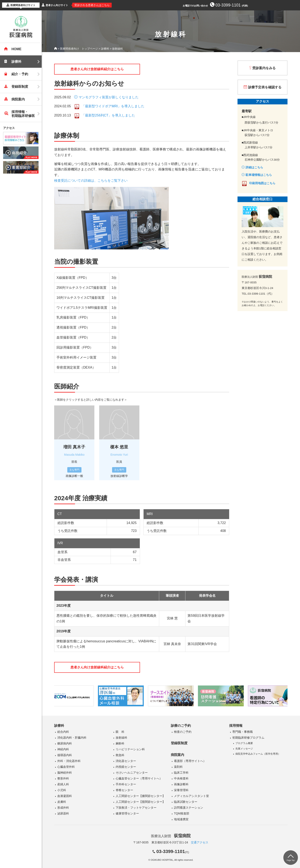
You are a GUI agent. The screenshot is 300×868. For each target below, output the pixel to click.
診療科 (105, 49)
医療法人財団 (171, 836)
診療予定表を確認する (265, 87)
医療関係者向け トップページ (79, 49)
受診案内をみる (264, 68)
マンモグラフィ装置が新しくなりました (109, 97)
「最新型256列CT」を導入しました (108, 115)
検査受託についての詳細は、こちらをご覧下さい (91, 181)
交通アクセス (200, 842)
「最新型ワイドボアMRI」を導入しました (113, 106)
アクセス (9, 128)
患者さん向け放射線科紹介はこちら (97, 69)
